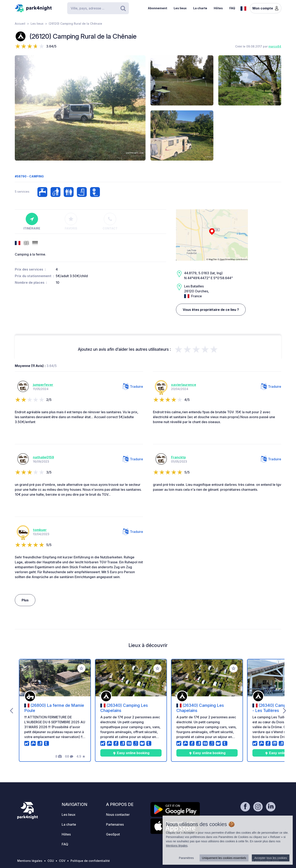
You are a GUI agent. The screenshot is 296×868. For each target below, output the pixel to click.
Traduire (133, 387)
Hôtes (218, 8)
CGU (51, 861)
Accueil (20, 24)
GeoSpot (113, 834)
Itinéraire (32, 221)
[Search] (98, 8)
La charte (200, 8)
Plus (25, 600)
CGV (62, 861)
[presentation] (11, 710)
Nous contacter (118, 815)
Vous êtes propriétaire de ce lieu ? (211, 310)
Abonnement (157, 8)
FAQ (232, 8)
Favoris (71, 221)
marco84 (275, 46)
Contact (110, 221)
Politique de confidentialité (90, 861)
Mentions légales (30, 861)
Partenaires (115, 824)
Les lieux (180, 8)
